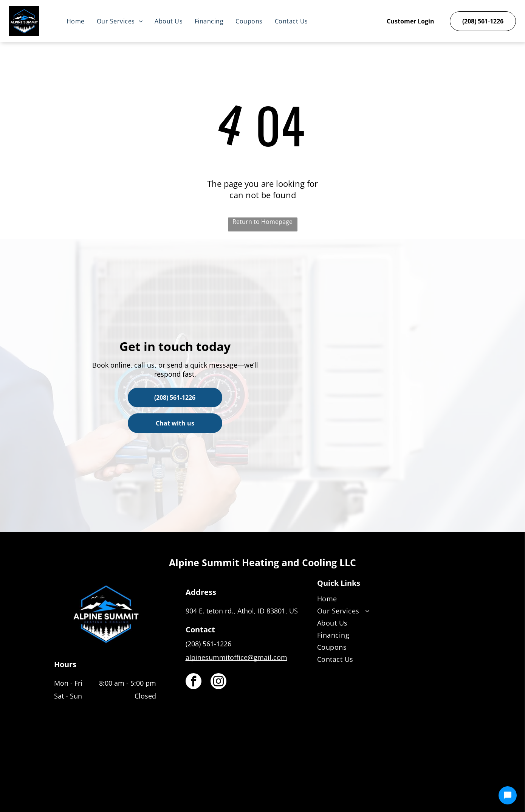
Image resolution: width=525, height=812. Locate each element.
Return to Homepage (262, 222)
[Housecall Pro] (279, 784)
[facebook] (194, 682)
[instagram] (218, 682)
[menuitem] (76, 21)
